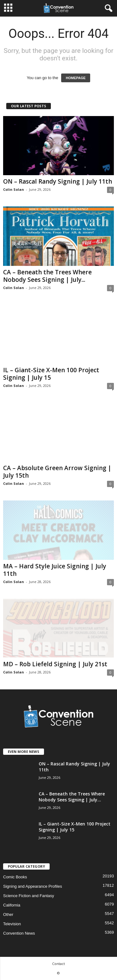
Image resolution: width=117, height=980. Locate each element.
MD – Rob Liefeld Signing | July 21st (55, 664)
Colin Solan (14, 189)
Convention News (19, 933)
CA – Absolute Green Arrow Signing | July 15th (57, 472)
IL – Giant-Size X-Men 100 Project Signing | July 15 (51, 374)
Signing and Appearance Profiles (33, 886)
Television (12, 924)
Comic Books (15, 877)
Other (8, 914)
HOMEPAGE (76, 78)
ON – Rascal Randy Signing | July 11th (58, 181)
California (12, 905)
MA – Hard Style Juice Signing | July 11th (55, 570)
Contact (58, 964)
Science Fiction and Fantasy (29, 896)
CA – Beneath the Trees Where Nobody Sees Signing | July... (47, 276)
